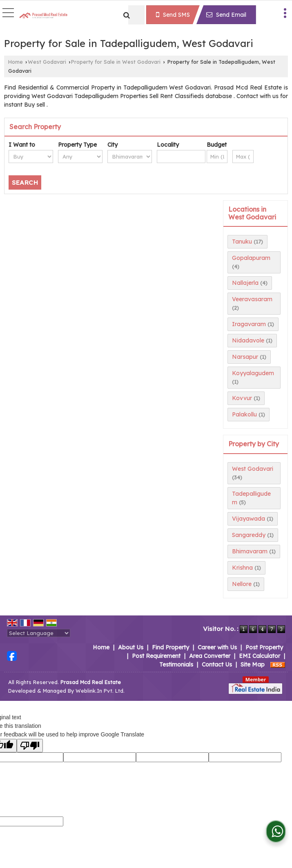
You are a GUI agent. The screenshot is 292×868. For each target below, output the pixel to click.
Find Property (171, 647)
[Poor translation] (30, 746)
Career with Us (217, 647)
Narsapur (245, 357)
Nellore (242, 584)
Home (16, 62)
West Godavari (47, 62)
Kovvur (242, 398)
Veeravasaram (252, 299)
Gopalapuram (251, 258)
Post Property (264, 647)
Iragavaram (249, 324)
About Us (131, 647)
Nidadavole (248, 340)
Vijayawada (249, 519)
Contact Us (217, 664)
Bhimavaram (250, 551)
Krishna (242, 568)
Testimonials (176, 664)
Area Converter (210, 656)
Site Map (253, 664)
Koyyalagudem (253, 373)
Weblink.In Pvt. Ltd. (100, 691)
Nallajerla (245, 283)
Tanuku (242, 242)
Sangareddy (249, 535)
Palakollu (244, 414)
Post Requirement (156, 656)
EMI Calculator (260, 656)
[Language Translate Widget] (39, 633)
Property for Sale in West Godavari (116, 62)
